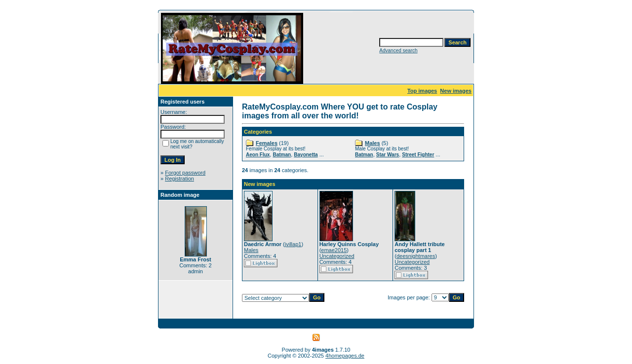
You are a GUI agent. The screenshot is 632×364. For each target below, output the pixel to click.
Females (267, 143)
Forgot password (185, 173)
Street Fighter (418, 155)
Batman (282, 155)
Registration (179, 179)
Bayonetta (306, 155)
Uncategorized (337, 256)
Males (373, 143)
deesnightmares (416, 256)
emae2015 (334, 250)
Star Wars (388, 155)
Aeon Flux (258, 155)
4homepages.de (345, 356)
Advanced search (398, 51)
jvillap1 (293, 244)
